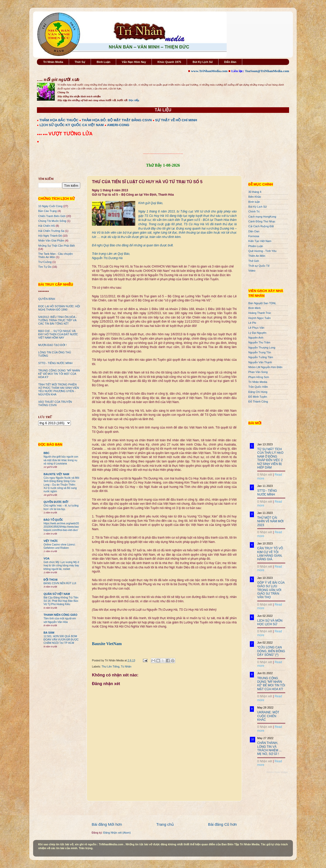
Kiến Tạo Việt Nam (260, 241)
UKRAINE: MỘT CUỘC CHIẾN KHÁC (268, 716)
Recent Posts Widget (277, 772)
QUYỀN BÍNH (47, 299)
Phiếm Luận (256, 246)
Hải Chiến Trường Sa (51, 231)
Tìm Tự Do (45, 267)
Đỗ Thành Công (258, 402)
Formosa (254, 236)
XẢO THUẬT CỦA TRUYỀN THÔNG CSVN (55, 403)
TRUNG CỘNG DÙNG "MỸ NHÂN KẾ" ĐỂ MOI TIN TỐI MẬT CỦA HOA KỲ (59, 374)
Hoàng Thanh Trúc (260, 313)
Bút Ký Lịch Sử (203, 62)
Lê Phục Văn (256, 328)
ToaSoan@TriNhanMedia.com (267, 71)
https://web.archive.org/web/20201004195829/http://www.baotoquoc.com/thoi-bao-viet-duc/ (61, 527)
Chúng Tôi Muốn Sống (52, 221)
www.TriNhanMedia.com (209, 71)
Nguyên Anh (256, 338)
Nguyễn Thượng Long (262, 348)
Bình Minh (255, 308)
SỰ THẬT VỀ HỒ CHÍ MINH (176, 120)
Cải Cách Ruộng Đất (261, 226)
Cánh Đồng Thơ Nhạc (262, 221)
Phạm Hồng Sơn (259, 377)
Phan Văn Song (258, 372)
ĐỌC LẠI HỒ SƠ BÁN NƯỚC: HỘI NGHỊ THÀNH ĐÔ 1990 (59, 308)
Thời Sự (80, 62)
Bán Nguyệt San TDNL (262, 303)
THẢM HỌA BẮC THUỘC (59, 120)
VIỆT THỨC (51, 541)
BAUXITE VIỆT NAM (56, 474)
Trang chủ (165, 824)
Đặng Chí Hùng (258, 392)
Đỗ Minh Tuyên (258, 397)
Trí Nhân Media (53, 62)
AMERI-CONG (118, 125)
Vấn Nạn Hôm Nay (134, 62)
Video (252, 271)
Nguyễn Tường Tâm (261, 357)
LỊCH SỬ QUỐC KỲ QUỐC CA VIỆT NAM (72, 125)
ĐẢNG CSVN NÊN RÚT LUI (60, 583)
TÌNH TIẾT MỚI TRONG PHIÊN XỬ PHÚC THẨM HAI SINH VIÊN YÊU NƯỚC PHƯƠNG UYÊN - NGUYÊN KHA (59, 389)
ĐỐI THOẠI (51, 580)
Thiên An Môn (257, 256)
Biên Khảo (255, 197)
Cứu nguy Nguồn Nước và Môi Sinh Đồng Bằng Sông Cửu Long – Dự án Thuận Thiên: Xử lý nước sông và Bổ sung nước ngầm (61, 485)
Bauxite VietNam (107, 644)
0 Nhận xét (265, 475)
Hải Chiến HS (46, 226)
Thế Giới (254, 261)
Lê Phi (252, 323)
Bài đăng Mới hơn (107, 824)
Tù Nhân (126, 666)
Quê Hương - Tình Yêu (262, 251)
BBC (46, 453)
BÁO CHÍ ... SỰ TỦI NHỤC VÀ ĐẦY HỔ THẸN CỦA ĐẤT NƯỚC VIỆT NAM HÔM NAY (58, 334)
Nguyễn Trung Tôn (260, 352)
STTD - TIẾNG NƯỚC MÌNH (55, 363)
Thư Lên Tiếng (111, 666)
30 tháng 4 (255, 192)
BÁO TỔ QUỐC (53, 520)
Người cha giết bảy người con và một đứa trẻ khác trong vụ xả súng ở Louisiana (61, 460)
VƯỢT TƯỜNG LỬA (70, 134)
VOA (46, 558)
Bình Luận (103, 62)
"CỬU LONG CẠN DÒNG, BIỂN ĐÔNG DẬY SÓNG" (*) (271, 651)
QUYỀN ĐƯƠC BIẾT (56, 502)
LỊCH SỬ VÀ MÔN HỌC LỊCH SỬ (270, 622)
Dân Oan (254, 231)
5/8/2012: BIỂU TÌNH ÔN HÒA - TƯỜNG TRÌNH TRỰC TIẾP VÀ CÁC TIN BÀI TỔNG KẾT (58, 320)
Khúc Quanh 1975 (169, 62)
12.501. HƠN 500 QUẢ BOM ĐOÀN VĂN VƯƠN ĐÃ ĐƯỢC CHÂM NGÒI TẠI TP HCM (61, 640)
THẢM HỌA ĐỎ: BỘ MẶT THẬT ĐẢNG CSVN (117, 120)
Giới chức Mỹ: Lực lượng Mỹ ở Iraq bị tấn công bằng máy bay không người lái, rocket (61, 566)
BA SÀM (49, 633)
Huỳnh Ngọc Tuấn (259, 318)
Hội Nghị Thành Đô (50, 236)
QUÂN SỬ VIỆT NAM (57, 594)
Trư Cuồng (45, 262)
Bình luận (254, 202)
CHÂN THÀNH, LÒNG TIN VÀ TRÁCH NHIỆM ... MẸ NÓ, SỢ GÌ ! (269, 748)
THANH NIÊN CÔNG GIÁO (60, 615)
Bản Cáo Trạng (47, 211)
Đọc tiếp (134, 100)
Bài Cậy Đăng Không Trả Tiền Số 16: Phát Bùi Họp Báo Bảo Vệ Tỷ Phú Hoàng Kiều (61, 601)
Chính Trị (254, 211)
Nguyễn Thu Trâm (259, 342)
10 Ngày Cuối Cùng (50, 206)
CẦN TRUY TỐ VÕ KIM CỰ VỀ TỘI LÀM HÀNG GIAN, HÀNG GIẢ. (270, 554)
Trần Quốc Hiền (258, 387)
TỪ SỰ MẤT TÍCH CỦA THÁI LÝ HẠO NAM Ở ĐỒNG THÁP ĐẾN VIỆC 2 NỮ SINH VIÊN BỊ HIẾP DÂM (270, 458)
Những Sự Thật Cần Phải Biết (56, 246)
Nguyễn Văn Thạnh (260, 362)
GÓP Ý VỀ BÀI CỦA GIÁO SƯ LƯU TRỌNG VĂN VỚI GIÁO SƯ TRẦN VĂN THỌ (271, 590)
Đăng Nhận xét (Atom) (117, 833)
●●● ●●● (43, 134)
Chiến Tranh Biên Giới (52, 216)
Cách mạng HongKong (262, 217)
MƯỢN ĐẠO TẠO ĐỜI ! (52, 345)
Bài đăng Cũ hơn (222, 824)
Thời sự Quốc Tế (259, 266)
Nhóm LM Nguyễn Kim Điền (265, 367)
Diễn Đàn (230, 62)
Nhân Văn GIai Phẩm (51, 241)
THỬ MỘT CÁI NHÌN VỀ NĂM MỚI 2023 (270, 521)
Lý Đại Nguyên (257, 333)
